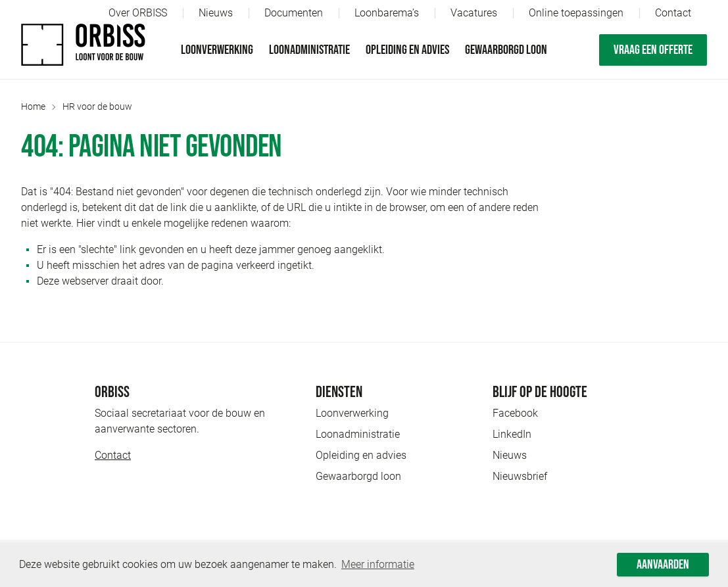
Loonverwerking (217, 50)
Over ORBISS (138, 13)
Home (33, 106)
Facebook (515, 413)
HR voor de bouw (97, 106)
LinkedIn (512, 434)
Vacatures (474, 13)
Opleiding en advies (407, 50)
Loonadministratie (309, 50)
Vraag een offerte (653, 50)
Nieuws (216, 13)
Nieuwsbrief (520, 476)
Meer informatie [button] (378, 564)
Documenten (294, 13)
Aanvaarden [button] (663, 565)
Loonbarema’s (387, 13)
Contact (673, 13)
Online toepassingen (576, 13)
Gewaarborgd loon (506, 50)
